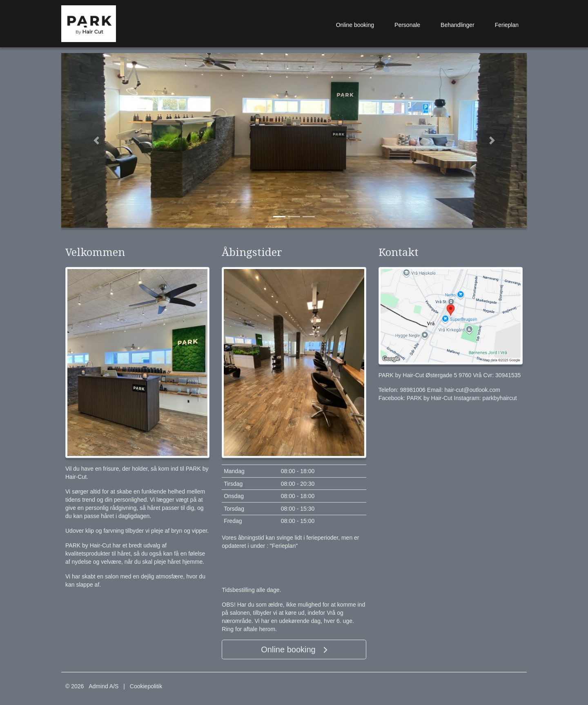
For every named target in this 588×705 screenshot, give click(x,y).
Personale (407, 25)
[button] (96, 140)
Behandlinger (458, 25)
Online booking (355, 25)
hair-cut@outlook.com (472, 390)
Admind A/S (104, 686)
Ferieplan (507, 25)
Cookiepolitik (146, 686)
